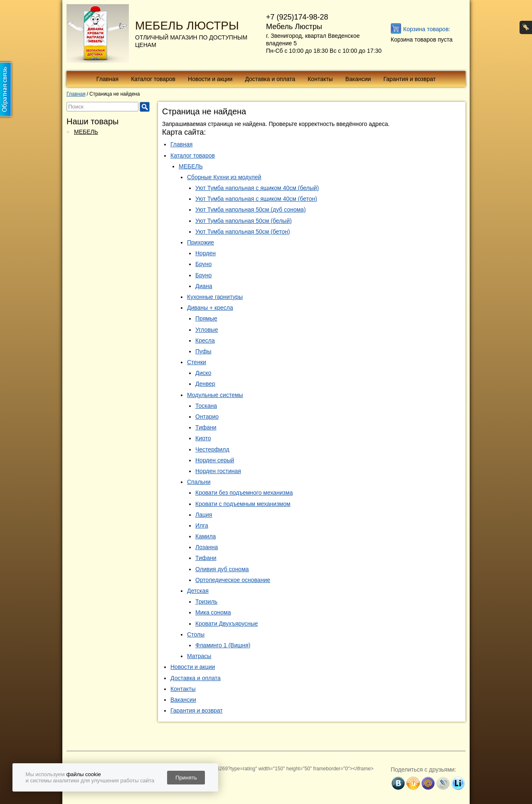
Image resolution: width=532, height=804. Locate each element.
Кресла (205, 340)
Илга (202, 525)
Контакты (320, 79)
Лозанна (207, 547)
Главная (107, 79)
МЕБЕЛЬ (86, 132)
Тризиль (206, 602)
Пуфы (203, 351)
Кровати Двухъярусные (227, 624)
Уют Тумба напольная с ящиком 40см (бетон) (256, 199)
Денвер (205, 384)
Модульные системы (215, 395)
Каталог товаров (153, 79)
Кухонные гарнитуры (215, 297)
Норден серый (215, 460)
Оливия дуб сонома (222, 569)
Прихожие (201, 242)
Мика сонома (213, 612)
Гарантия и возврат (409, 79)
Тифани (206, 427)
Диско (203, 373)
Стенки (197, 362)
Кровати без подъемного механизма (244, 493)
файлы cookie (83, 774)
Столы (196, 634)
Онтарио (207, 417)
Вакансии (358, 79)
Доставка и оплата (270, 79)
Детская (198, 591)
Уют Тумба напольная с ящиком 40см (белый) (257, 188)
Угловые (207, 330)
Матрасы (199, 656)
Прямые (206, 318)
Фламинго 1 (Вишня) (223, 645)
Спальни (199, 482)
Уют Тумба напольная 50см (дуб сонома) (251, 210)
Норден (206, 253)
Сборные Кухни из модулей (224, 177)
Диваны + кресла (210, 308)
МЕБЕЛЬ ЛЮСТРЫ (187, 26)
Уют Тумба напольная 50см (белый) (244, 221)
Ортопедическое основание (233, 580)
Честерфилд (212, 449)
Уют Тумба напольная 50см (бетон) (243, 232)
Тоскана (206, 406)
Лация (204, 515)
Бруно (203, 264)
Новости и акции (210, 79)
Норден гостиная (218, 471)
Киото (203, 438)
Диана (204, 286)
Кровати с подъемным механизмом (243, 504)
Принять (186, 778)
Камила (206, 536)
